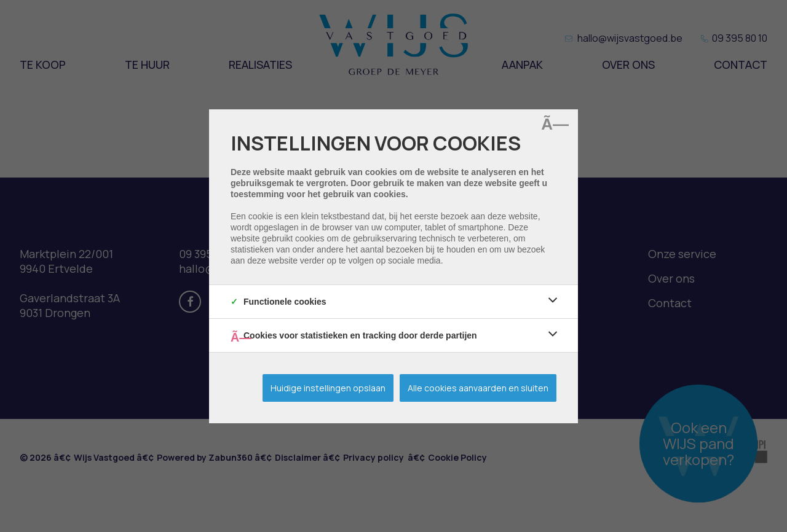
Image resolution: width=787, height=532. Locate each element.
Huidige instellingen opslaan (328, 388)
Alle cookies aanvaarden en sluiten (478, 388)
